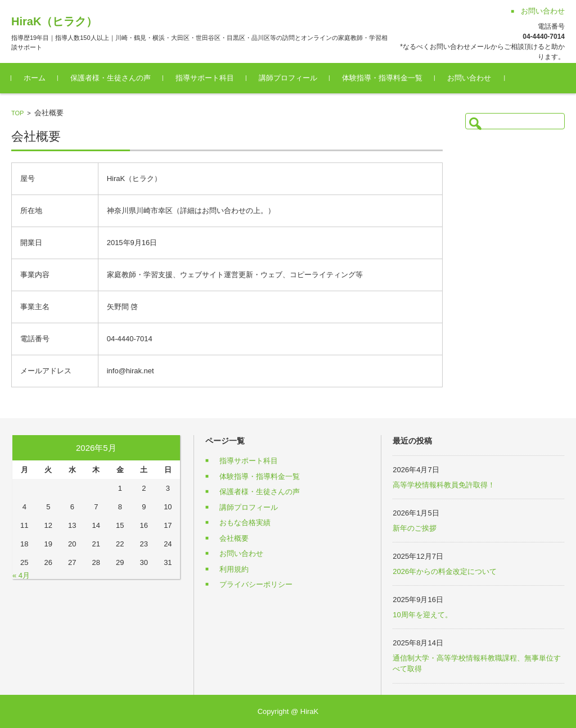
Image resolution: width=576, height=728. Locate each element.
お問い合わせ (469, 78)
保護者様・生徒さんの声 (111, 78)
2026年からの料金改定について (445, 571)
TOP (17, 113)
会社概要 (234, 538)
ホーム (35, 78)
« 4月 (21, 575)
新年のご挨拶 (415, 528)
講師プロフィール (288, 78)
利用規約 (234, 569)
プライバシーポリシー (256, 584)
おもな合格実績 (245, 523)
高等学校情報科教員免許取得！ (444, 485)
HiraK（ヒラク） (54, 21)
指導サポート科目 (205, 78)
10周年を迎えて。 (422, 615)
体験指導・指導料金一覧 (382, 78)
